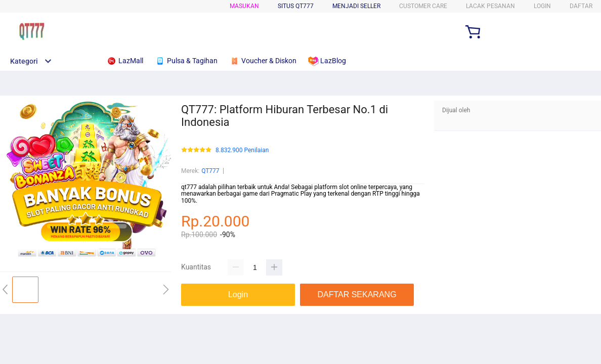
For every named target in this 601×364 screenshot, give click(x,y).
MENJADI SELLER (356, 6)
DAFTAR (581, 6)
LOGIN (542, 6)
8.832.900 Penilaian (242, 150)
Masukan (244, 6)
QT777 (210, 171)
